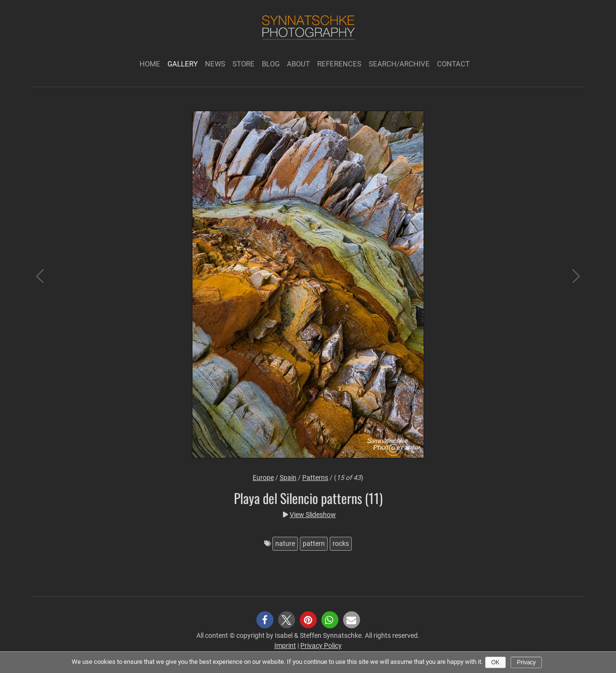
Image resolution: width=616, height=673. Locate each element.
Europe (263, 478)
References (339, 64)
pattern (314, 544)
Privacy (526, 662)
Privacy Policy (321, 646)
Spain (288, 478)
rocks (341, 544)
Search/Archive (399, 64)
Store (244, 64)
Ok (495, 662)
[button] (265, 620)
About (298, 64)
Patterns (315, 478)
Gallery (183, 64)
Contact (453, 64)
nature (285, 544)
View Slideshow (313, 515)
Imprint (285, 646)
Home (150, 64)
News (215, 64)
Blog (271, 64)
